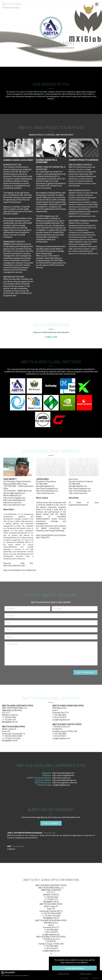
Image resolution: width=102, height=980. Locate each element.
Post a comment (51, 823)
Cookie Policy (63, 974)
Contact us (96, 978)
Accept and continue (74, 968)
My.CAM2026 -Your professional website (15, 974)
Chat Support (84, 978)
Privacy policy (86, 974)
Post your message (85, 672)
